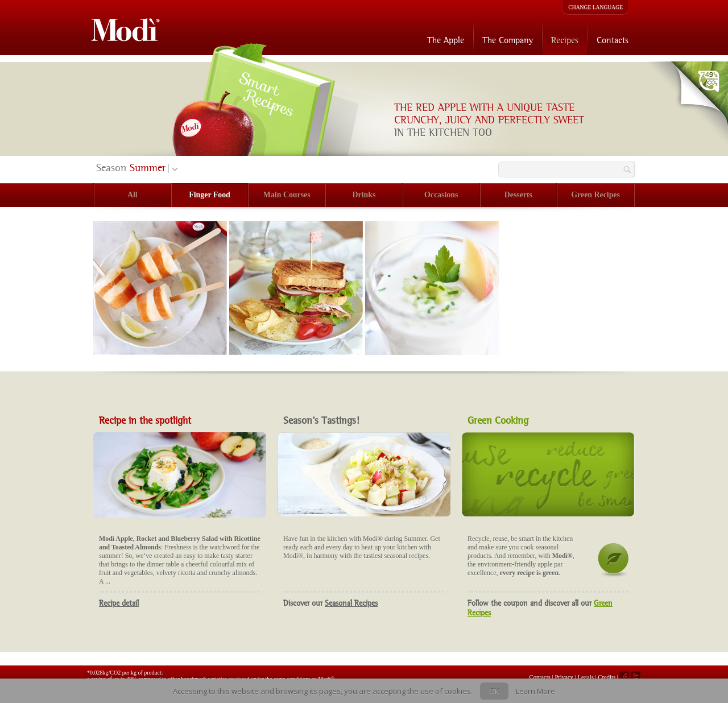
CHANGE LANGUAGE (595, 7)
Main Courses (287, 195)
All (133, 195)
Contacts (613, 40)
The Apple (446, 40)
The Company (508, 40)
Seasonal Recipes (351, 603)
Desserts (518, 195)
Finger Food (210, 195)
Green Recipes (595, 195)
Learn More (535, 691)
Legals (586, 677)
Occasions (441, 195)
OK (494, 691)
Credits (607, 677)
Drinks (364, 195)
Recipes (565, 40)
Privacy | (566, 677)
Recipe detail (119, 603)
